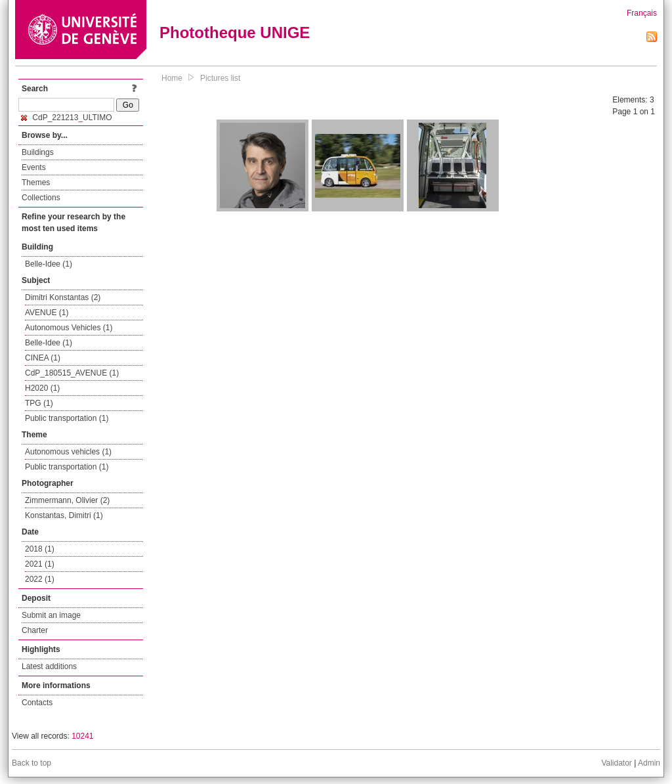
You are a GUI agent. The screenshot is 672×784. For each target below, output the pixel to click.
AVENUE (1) (47, 313)
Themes (36, 183)
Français (642, 13)
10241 (82, 736)
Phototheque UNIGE (235, 33)
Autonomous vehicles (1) (68, 452)
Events (34, 167)
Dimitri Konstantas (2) (63, 297)
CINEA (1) (43, 358)
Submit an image (51, 615)
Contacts (37, 703)
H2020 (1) (42, 388)
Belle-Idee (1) (49, 264)
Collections (41, 198)
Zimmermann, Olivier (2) (67, 500)
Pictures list (220, 78)
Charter (35, 630)
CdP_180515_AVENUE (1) (72, 373)
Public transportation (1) (67, 418)
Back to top (31, 763)
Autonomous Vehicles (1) (69, 328)
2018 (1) (40, 549)
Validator (616, 763)
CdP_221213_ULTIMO (67, 118)
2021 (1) (40, 564)
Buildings (38, 152)
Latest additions (49, 666)
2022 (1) (40, 579)
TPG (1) (39, 403)
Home (172, 78)
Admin (649, 763)
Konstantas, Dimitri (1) (64, 515)
